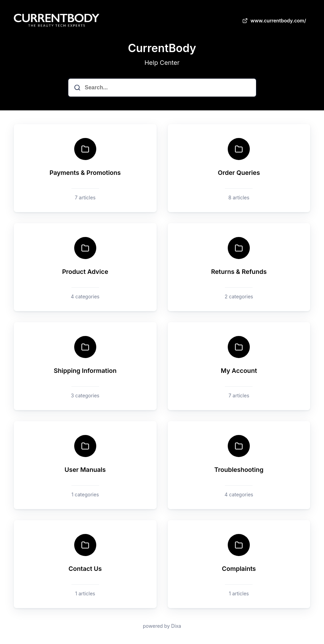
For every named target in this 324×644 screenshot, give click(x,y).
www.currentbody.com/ (273, 21)
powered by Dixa (162, 626)
